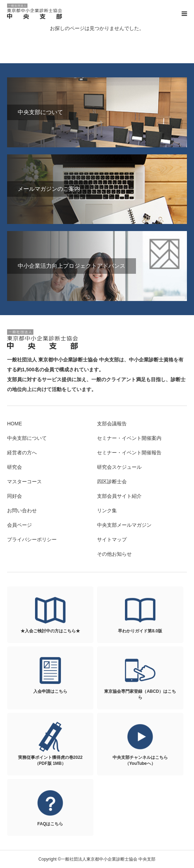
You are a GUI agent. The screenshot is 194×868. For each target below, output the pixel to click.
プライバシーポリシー (32, 539)
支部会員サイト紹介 (119, 496)
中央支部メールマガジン (124, 525)
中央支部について (27, 438)
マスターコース (24, 482)
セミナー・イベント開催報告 (129, 453)
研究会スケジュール (119, 467)
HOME (15, 424)
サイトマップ (112, 539)
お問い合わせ (22, 510)
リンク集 (107, 510)
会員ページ (19, 525)
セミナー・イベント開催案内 (129, 438)
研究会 (15, 467)
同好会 (15, 496)
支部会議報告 (112, 424)
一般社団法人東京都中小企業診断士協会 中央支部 (35, 11)
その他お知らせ (114, 554)
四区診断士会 (112, 482)
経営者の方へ (22, 453)
